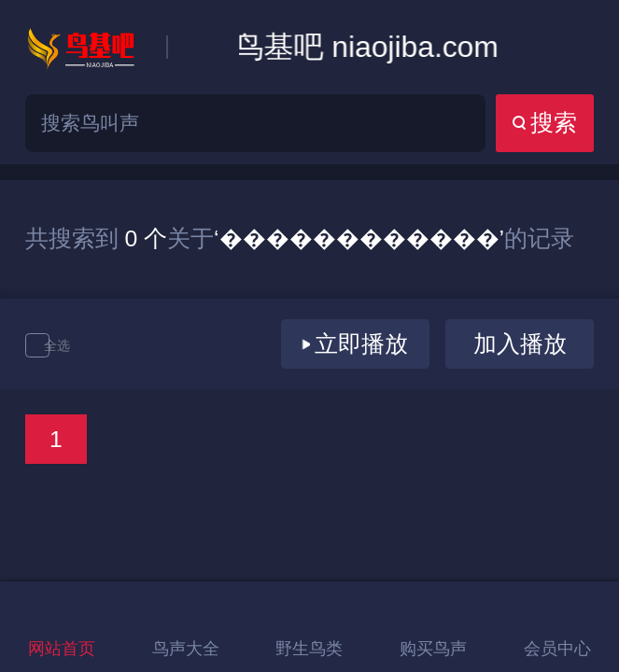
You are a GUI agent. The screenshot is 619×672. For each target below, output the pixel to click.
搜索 (545, 123)
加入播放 (520, 344)
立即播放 (355, 344)
